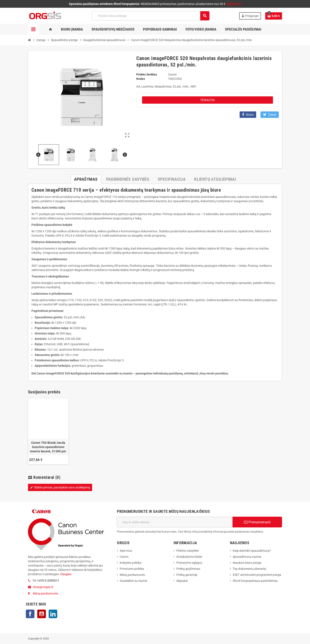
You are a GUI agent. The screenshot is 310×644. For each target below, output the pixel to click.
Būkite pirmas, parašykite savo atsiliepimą (60, 487)
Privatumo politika (132, 569)
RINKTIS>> (234, 4)
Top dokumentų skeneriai (249, 569)
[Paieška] (150, 16)
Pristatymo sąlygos (189, 563)
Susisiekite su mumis (133, 581)
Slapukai (182, 581)
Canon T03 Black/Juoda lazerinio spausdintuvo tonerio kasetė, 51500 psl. (48, 447)
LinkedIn (53, 614)
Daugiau (66, 574)
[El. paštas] (175, 522)
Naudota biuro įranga (247, 563)
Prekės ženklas (147, 74)
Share (248, 115)
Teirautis (207, 100)
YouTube (42, 614)
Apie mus (126, 551)
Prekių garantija (187, 575)
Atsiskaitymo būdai (189, 557)
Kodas (141, 79)
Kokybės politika (131, 563)
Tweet (270, 115)
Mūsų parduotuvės (46, 593)
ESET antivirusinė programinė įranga (257, 575)
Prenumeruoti (257, 522)
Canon (124, 557)
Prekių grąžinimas (188, 569)
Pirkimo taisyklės (188, 551)
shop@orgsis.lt (43, 587)
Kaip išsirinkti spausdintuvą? (252, 551)
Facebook (30, 614)
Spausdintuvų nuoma (247, 557)
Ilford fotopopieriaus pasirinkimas (255, 581)
